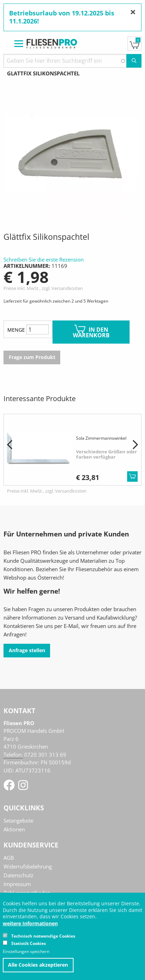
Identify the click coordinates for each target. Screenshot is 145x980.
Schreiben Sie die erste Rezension (44, 259)
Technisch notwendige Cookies (43, 936)
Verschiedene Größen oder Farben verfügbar (106, 454)
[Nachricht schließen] (133, 12)
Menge (16, 330)
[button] (10, 445)
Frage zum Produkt (32, 357)
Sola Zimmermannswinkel (101, 438)
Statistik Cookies (29, 943)
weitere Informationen (30, 924)
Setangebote (18, 820)
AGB (9, 858)
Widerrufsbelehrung (28, 866)
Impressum (17, 884)
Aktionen (14, 829)
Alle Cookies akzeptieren (38, 965)
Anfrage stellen (27, 650)
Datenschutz (18, 875)
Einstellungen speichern (26, 952)
